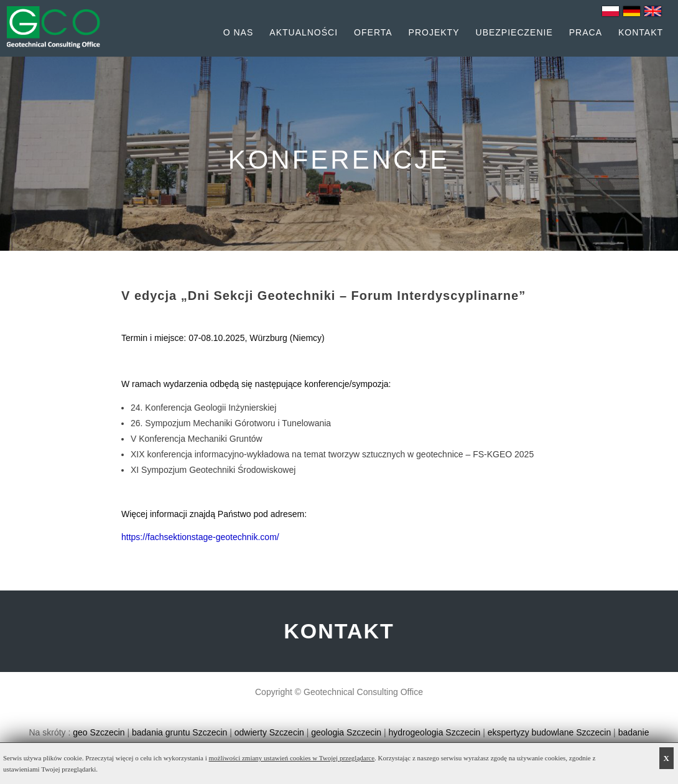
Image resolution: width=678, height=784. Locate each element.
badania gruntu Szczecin (179, 732)
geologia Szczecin (346, 732)
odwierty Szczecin (269, 732)
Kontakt (641, 32)
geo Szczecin (99, 732)
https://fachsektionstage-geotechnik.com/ (200, 537)
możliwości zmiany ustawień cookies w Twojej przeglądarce (292, 758)
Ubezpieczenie (514, 32)
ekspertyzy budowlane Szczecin (549, 732)
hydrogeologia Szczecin (435, 732)
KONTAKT (339, 631)
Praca (586, 32)
